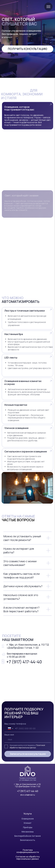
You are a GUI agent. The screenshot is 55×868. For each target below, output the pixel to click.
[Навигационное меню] (48, 7)
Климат (28, 823)
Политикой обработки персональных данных (27, 746)
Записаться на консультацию (28, 754)
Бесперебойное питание (28, 836)
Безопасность (28, 840)
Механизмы (28, 832)
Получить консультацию (28, 49)
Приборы (28, 827)
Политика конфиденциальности (28, 851)
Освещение (28, 819)
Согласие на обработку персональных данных (28, 858)
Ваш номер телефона (15, 724)
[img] (27, 771)
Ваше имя (9, 735)
